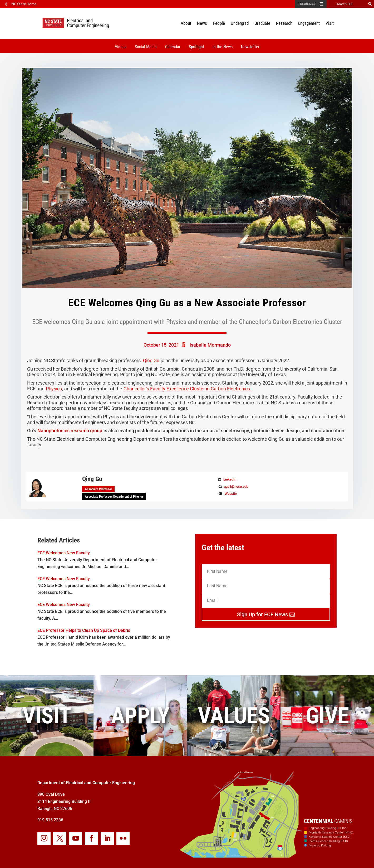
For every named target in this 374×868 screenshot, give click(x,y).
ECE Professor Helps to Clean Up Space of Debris (84, 630)
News (202, 23)
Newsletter (250, 47)
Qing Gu (151, 360)
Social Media (146, 47)
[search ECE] (346, 4)
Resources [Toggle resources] (307, 4)
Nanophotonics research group (70, 431)
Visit (330, 23)
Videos (121, 47)
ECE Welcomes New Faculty (64, 553)
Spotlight (196, 47)
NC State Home (24, 4)
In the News (223, 47)
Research (284, 23)
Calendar (173, 47)
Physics (54, 389)
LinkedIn (230, 479)
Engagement (309, 23)
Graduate (262, 23)
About (186, 23)
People (219, 23)
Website (231, 494)
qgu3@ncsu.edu (236, 486)
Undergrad (240, 23)
